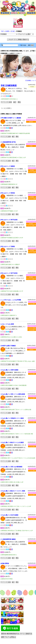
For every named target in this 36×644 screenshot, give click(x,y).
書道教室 (31, 122)
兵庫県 (7, 31)
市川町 (13, 31)
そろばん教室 (32, 304)
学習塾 (31, 146)
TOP (2, 31)
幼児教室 (32, 170)
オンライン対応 (32, 172)
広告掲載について (31, 80)
